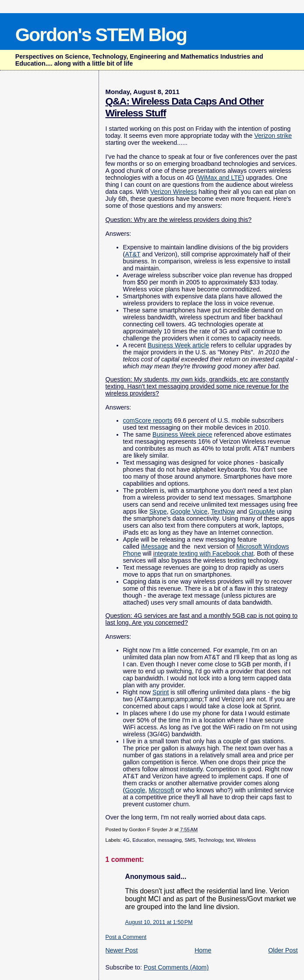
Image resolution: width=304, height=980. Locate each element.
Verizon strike (273, 136)
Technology (210, 840)
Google (135, 790)
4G (126, 840)
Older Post (283, 950)
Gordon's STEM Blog (101, 35)
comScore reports (148, 420)
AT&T (133, 254)
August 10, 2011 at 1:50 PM (159, 922)
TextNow (223, 511)
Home (203, 950)
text (230, 840)
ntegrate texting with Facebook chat (203, 553)
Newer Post (122, 950)
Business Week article (178, 345)
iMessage (154, 546)
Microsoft (161, 790)
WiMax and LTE (220, 178)
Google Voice (189, 511)
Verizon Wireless (173, 192)
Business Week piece (182, 434)
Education (143, 840)
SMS (190, 840)
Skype (158, 511)
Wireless (246, 840)
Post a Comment (126, 937)
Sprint (161, 692)
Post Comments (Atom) (176, 967)
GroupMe (262, 511)
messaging (169, 840)
